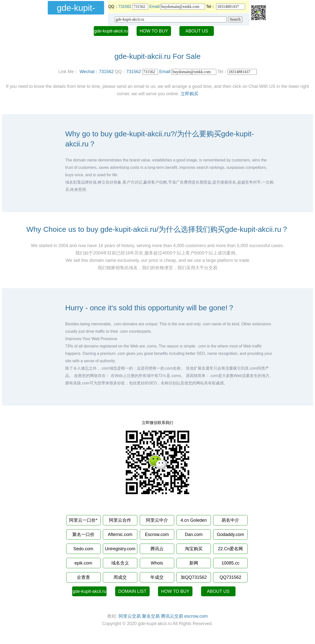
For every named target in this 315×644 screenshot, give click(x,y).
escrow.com (196, 616)
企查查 (83, 577)
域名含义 (120, 563)
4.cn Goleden (194, 520)
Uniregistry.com (120, 549)
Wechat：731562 (97, 72)
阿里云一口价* (83, 520)
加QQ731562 (194, 577)
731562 (125, 7)
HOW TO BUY (154, 31)
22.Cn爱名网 (230, 549)
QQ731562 (230, 577)
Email (154, 7)
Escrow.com (157, 534)
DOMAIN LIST (132, 591)
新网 (194, 563)
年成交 (157, 577)
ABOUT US (197, 31)
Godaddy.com (230, 534)
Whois (157, 563)
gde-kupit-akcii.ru (111, 31)
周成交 (120, 577)
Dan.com (194, 534)
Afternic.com (120, 534)
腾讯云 (157, 549)
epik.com (83, 563)
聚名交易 (151, 616)
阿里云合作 (120, 520)
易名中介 (230, 520)
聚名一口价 (83, 534)
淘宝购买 (194, 549)
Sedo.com (83, 549)
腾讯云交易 (172, 616)
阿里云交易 (130, 616)
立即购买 (189, 94)
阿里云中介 (157, 520)
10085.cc (230, 563)
